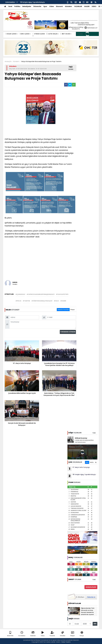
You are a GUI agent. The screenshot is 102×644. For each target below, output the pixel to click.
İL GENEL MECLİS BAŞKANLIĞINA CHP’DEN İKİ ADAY (84, 441)
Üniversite (37, 6)
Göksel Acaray (81, 438)
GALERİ (87, 6)
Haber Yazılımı (66, 642)
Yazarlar (52, 634)
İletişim (73, 634)
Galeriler (33, 634)
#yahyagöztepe (62, 294)
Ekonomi (59, 6)
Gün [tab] (87, 462)
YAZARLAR (78, 6)
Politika (17, 6)
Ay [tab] (96, 462)
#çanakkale (20, 294)
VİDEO (94, 6)
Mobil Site (10, 634)
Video (52, 6)
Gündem (68, 6)
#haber (63, 301)
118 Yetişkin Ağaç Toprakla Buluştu (32, 2)
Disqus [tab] (73, 310)
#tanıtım (26, 301)
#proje (18, 301)
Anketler (63, 634)
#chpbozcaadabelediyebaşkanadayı (41, 294)
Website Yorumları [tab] (63, 310)
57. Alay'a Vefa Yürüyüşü (79, 469)
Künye (82, 634)
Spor (45, 6)
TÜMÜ (94, 433)
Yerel (10, 6)
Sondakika (22, 634)
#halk (56, 301)
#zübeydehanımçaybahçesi (42, 301)
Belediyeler (27, 6)
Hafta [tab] (92, 462)
